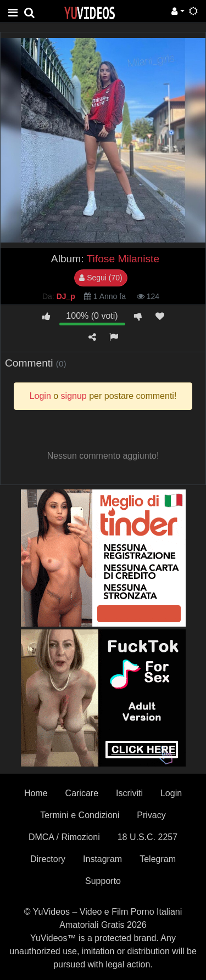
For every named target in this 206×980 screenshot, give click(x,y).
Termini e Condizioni (80, 815)
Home (36, 793)
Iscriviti (129, 793)
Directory (48, 859)
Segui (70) (101, 278)
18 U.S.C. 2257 (147, 837)
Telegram (158, 859)
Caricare (82, 793)
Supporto (103, 881)
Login (171, 793)
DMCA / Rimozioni (64, 837)
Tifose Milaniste (123, 259)
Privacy (151, 815)
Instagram (102, 859)
